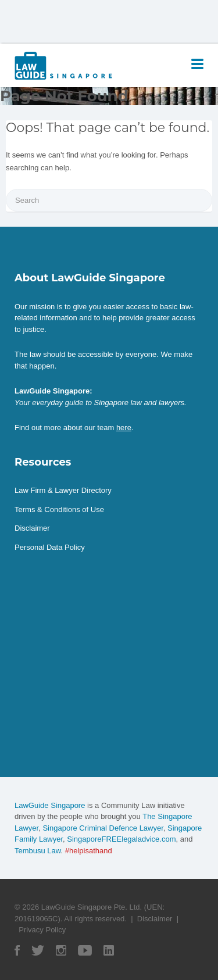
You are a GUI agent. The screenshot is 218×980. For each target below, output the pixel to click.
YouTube (85, 950)
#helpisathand (89, 851)
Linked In (109, 950)
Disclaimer (32, 528)
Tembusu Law (38, 851)
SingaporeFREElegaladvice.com (121, 839)
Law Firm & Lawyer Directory (63, 490)
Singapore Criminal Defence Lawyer (103, 828)
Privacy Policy (42, 930)
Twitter (38, 950)
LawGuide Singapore (50, 805)
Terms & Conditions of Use (59, 509)
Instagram (61, 950)
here (124, 428)
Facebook (17, 950)
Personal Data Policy (50, 547)
